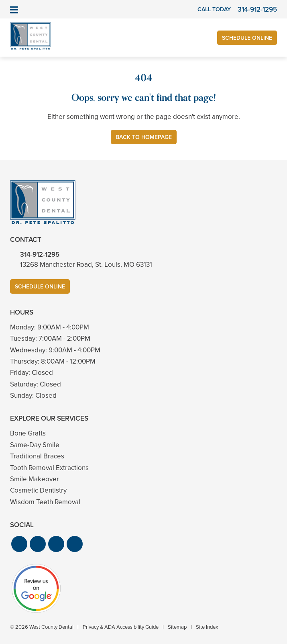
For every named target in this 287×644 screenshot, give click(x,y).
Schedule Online (247, 38)
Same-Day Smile (35, 445)
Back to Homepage (144, 137)
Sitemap (177, 627)
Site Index (207, 627)
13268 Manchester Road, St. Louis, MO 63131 (86, 265)
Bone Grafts (28, 433)
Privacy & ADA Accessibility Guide (121, 627)
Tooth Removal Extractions (49, 468)
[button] (19, 544)
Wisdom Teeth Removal (45, 502)
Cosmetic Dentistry (38, 490)
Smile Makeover (35, 479)
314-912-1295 (40, 255)
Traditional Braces (37, 456)
